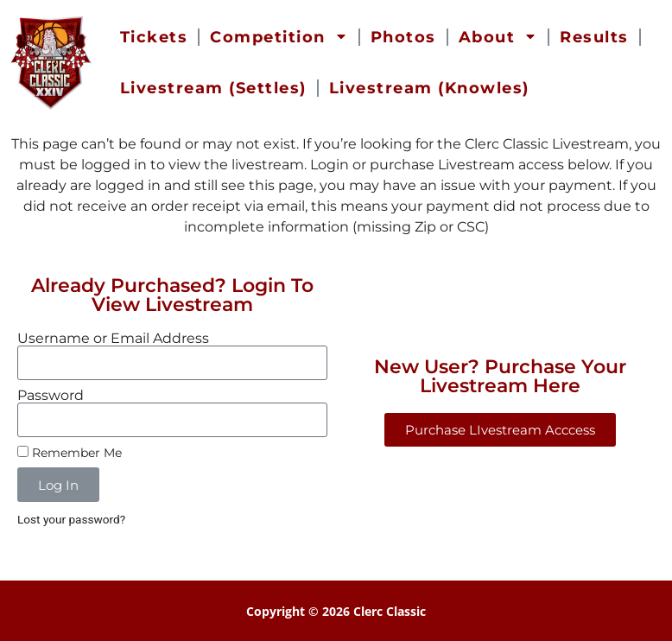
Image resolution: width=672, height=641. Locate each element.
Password (51, 396)
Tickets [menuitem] (154, 37)
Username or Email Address (113, 339)
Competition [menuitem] (279, 37)
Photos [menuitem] (403, 37)
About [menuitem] (498, 37)
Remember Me (70, 453)
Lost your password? (71, 519)
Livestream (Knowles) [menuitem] (429, 88)
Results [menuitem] (594, 37)
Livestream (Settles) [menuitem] (213, 88)
